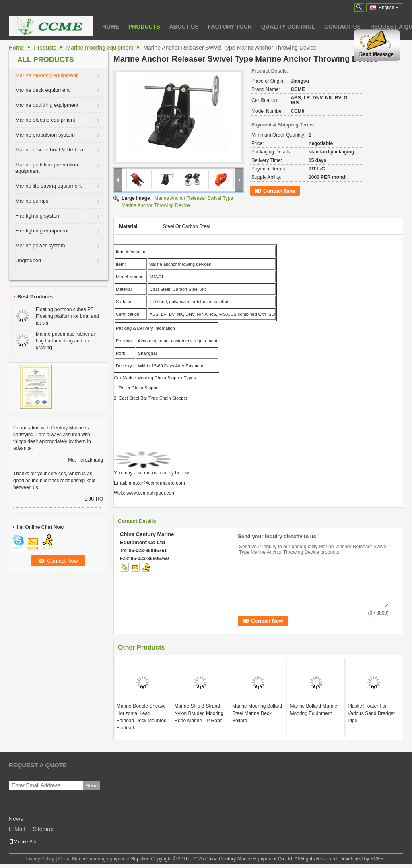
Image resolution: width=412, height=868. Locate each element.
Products (144, 27)
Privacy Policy (39, 859)
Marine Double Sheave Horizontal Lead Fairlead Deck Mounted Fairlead (142, 717)
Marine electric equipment (45, 120)
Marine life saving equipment (48, 186)
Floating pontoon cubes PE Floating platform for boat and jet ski (67, 316)
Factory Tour (230, 27)
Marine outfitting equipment (47, 105)
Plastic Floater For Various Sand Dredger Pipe (371, 713)
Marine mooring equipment (100, 48)
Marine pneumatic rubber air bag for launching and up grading (66, 341)
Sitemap (43, 829)
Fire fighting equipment (42, 231)
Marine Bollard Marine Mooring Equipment (314, 710)
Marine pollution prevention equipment (47, 168)
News (16, 819)
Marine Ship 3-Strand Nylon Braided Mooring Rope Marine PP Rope (199, 713)
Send (92, 786)
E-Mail (17, 829)
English (389, 8)
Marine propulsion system (45, 135)
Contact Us (343, 27)
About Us (184, 27)
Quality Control (288, 27)
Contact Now (279, 191)
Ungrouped (28, 260)
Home (111, 27)
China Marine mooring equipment (94, 859)
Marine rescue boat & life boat (50, 150)
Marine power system (40, 245)
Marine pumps (32, 201)
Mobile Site (23, 842)
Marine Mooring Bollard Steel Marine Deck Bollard (257, 713)
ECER (377, 859)
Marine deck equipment (42, 90)
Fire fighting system (38, 216)
